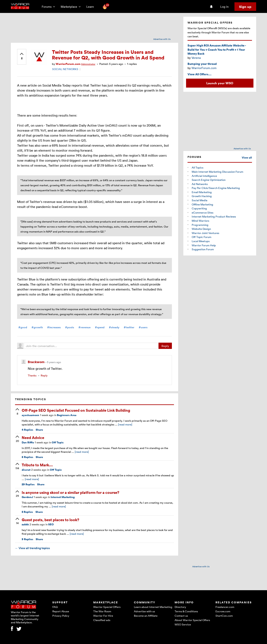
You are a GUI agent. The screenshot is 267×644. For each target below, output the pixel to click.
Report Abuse (61, 611)
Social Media (200, 200)
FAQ (55, 607)
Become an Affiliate (146, 616)
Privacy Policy (61, 616)
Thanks (32, 375)
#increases (54, 327)
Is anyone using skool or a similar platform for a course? (71, 492)
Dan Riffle (28, 442)
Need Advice (33, 437)
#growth (37, 327)
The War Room (102, 611)
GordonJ (27, 497)
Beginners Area (67, 415)
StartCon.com (224, 616)
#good (23, 327)
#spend (100, 327)
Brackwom (37, 362)
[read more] (125, 424)
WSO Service (183, 624)
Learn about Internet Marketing (153, 607)
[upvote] (22, 57)
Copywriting (199, 208)
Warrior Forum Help (204, 245)
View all (247, 158)
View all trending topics (32, 548)
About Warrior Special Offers (192, 620)
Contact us (181, 616)
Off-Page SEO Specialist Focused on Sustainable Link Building (76, 410)
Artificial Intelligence (204, 176)
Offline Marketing (202, 204)
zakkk (25, 524)
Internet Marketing (63, 497)
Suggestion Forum (203, 249)
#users (143, 327)
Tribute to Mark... (37, 465)
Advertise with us (144, 611)
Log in (224, 7)
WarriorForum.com (68, 64)
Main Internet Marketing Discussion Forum (217, 172)
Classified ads (102, 620)
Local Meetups (201, 241)
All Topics (198, 167)
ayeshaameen (30, 415)
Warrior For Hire (103, 616)
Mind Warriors (200, 221)
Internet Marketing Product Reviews (214, 216)
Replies (27, 430)
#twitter (129, 327)
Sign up (245, 7)
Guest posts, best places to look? (50, 520)
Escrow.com (223, 611)
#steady (114, 327)
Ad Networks (200, 184)
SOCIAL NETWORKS (65, 69)
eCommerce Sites (203, 213)
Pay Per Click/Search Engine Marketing (216, 188)
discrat (26, 470)
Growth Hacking (202, 196)
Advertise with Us (162, 39)
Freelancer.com (225, 607)
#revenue (84, 327)
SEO (51, 524)
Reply (165, 346)
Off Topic (58, 442)
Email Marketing (202, 192)
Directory (180, 607)
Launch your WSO (220, 83)
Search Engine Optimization (209, 180)
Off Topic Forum (202, 237)
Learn (91, 7)
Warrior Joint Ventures (205, 233)
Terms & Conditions (186, 611)
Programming (200, 225)
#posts (70, 327)
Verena (196, 58)
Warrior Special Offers (107, 607)
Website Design (201, 229)
